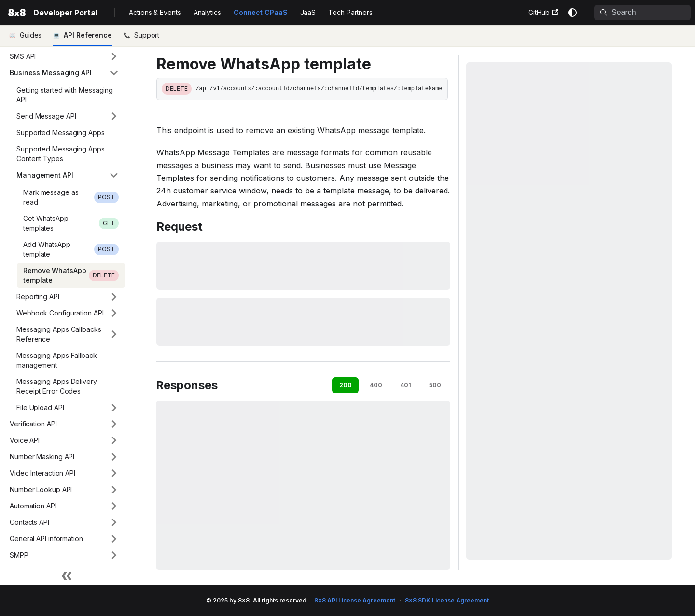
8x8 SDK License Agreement (447, 600)
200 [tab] (346, 385)
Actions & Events (155, 12)
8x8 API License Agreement (355, 600)
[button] (64, 56)
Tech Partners (350, 12)
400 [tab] (376, 385)
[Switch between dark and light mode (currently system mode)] (572, 13)
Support (147, 35)
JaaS (308, 12)
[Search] (642, 13)
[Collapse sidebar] (67, 575)
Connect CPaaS (261, 12)
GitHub (543, 12)
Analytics (207, 12)
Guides (31, 35)
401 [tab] (406, 385)
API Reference (88, 35)
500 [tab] (435, 385)
